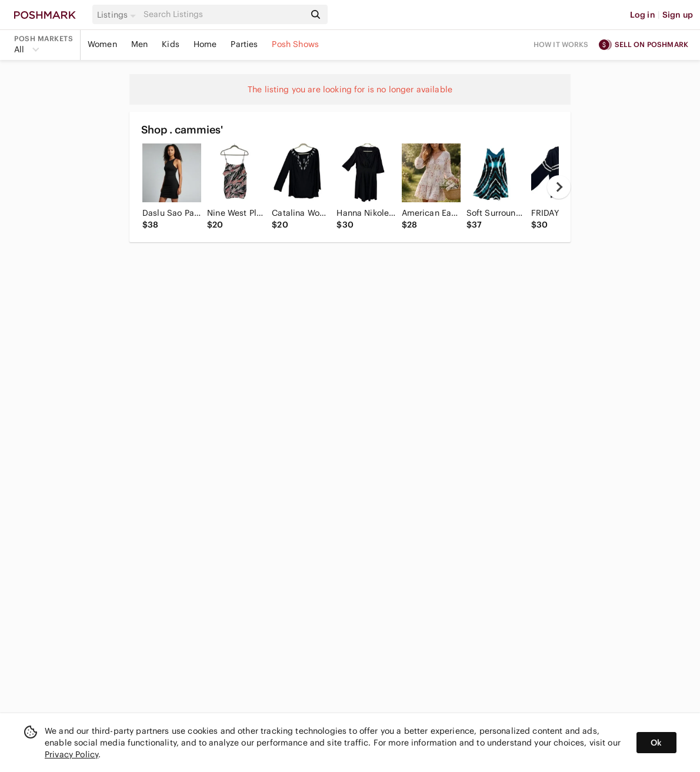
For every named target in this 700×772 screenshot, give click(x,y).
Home (205, 44)
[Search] (223, 14)
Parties (244, 44)
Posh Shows (295, 44)
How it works (561, 44)
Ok (656, 743)
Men (139, 44)
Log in (643, 15)
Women (102, 44)
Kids (171, 44)
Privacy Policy (71, 754)
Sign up (678, 15)
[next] (559, 187)
